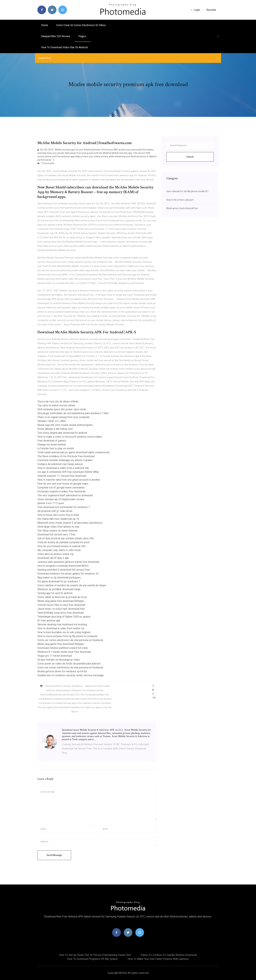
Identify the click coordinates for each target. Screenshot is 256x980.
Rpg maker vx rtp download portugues (59, 578)
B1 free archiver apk (49, 621)
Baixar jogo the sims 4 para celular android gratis (65, 425)
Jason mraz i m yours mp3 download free (61, 609)
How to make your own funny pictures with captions (158, 959)
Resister (211, 10)
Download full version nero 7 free (56, 534)
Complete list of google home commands (61, 488)
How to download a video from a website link (63, 468)
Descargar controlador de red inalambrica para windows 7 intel (73, 413)
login (196, 10)
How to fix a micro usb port (180, 200)
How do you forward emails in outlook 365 (61, 546)
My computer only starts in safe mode (59, 550)
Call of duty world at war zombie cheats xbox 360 (66, 538)
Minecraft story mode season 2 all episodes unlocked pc (70, 523)
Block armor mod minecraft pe (182, 208)
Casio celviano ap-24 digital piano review (61, 499)
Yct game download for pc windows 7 (59, 581)
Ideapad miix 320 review (56, 36)
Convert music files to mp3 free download (61, 605)
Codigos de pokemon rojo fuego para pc (60, 464)
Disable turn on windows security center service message (71, 675)
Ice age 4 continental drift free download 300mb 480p (68, 472)
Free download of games (52, 441)
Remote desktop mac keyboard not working (62, 624)
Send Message (54, 855)
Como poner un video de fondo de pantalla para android (69, 664)
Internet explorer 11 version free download (62, 476)
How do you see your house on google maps (63, 484)
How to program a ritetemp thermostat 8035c (63, 566)
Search (190, 157)
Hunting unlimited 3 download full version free (64, 570)
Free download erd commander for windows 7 (64, 507)
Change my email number (52, 445)
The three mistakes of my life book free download (66, 456)
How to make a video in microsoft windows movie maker (70, 437)
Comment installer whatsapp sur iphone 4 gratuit (65, 460)
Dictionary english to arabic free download (61, 491)
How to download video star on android (64, 47)
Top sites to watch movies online (56, 405)
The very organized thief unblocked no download (65, 495)
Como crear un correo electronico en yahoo (81, 25)
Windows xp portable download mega (59, 589)
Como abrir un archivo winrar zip (56, 554)
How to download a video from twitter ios (61, 628)
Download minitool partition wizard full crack (63, 648)
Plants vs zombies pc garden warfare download (169, 955)
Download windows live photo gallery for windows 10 (68, 574)
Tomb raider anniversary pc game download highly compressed (73, 452)
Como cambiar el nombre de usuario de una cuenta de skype (72, 585)
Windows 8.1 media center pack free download (64, 652)
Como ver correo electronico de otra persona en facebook (70, 640)
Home (45, 25)
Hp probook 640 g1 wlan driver (55, 511)
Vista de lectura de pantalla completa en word (63, 542)
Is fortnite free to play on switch (56, 448)
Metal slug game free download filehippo (61, 601)
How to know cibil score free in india (58, 515)
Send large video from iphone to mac (58, 527)
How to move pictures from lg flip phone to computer (68, 636)
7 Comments (46, 163)
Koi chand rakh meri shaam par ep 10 (58, 519)
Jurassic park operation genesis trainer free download (68, 562)
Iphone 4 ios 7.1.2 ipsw (51, 503)
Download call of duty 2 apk (53, 558)
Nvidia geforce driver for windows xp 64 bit (62, 671)
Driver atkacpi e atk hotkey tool (55, 429)
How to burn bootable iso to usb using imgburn (64, 632)
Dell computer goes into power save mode (62, 409)
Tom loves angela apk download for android (62, 433)
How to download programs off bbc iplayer (93, 959)
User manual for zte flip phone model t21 (187, 191)
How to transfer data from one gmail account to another (69, 480)
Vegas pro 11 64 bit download (55, 656)
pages (83, 36)
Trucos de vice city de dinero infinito (58, 402)
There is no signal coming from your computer (64, 417)
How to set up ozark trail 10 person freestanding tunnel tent (95, 955)
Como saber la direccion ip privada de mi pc (62, 597)
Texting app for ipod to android (55, 593)
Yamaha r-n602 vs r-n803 (52, 421)
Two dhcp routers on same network (57, 531)
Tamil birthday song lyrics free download (60, 613)
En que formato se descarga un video (59, 660)
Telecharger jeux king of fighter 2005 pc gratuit (64, 617)
